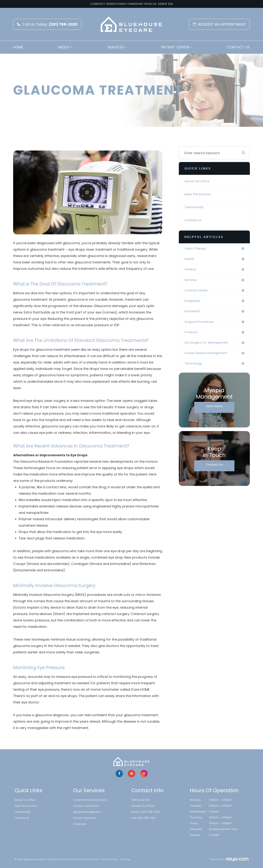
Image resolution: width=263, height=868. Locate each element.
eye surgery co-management (209, 346)
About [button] (65, 47)
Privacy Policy (110, 859)
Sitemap (125, 859)
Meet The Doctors (199, 194)
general (191, 270)
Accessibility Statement (85, 859)
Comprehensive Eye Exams (91, 800)
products (192, 335)
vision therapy (197, 249)
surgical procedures (201, 324)
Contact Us (238, 47)
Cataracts (80, 823)
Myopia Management (87, 811)
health (190, 259)
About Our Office (198, 181)
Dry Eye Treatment (85, 817)
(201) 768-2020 (151, 811)
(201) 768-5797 (147, 817)
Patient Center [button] (177, 47)
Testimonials (195, 207)
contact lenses (197, 292)
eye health (193, 313)
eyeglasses (194, 303)
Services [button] (117, 47)
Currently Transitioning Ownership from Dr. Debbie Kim (132, 4)
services (191, 281)
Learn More (214, 410)
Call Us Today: (47, 24)
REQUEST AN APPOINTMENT (219, 24)
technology (194, 367)
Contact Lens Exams (87, 806)
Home (18, 47)
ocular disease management (208, 356)
